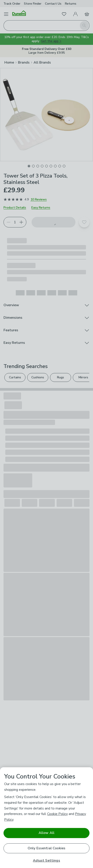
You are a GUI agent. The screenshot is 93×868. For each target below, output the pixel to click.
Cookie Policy (57, 814)
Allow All (46, 833)
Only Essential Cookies (47, 848)
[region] (46, 818)
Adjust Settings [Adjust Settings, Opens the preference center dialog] (46, 861)
